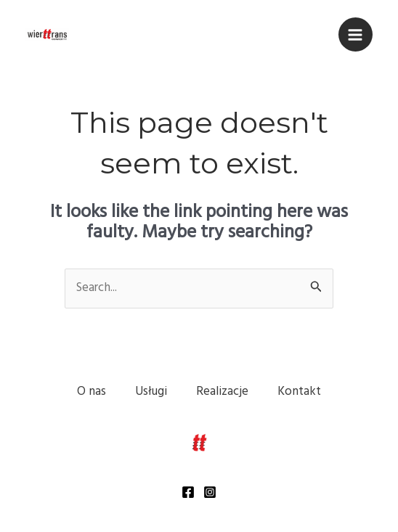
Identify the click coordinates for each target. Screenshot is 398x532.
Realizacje (222, 392)
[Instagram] (210, 492)
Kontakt (299, 392)
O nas (92, 392)
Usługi (151, 392)
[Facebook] (188, 492)
